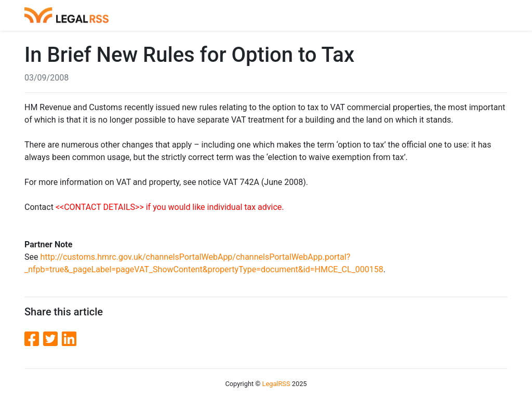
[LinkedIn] (69, 339)
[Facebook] (34, 339)
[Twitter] (52, 339)
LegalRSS (276, 384)
